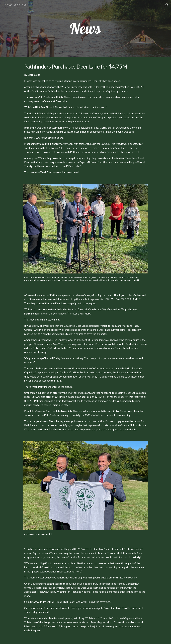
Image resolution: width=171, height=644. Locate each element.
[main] (85, 28)
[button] (167, 5)
